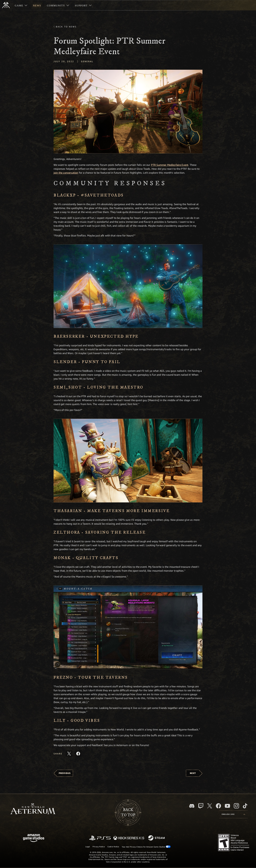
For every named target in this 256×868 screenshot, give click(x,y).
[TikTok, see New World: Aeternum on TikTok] (245, 806)
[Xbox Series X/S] (129, 838)
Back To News (66, 27)
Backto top (128, 813)
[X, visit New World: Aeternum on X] (210, 806)
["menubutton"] (21, 5)
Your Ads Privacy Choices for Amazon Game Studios (146, 847)
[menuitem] (21, 5)
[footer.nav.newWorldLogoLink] (33, 809)
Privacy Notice (99, 847)
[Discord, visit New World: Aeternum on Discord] (192, 806)
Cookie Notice (113, 847)
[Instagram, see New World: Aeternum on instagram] (236, 806)
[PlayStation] (100, 838)
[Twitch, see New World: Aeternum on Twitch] (201, 806)
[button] (128, 112)
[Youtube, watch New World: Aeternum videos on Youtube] (227, 806)
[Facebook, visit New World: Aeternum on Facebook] (218, 806)
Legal (88, 847)
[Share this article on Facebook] (78, 754)
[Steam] (157, 838)
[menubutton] (233, 814)
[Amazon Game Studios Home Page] (34, 838)
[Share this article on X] (69, 754)
